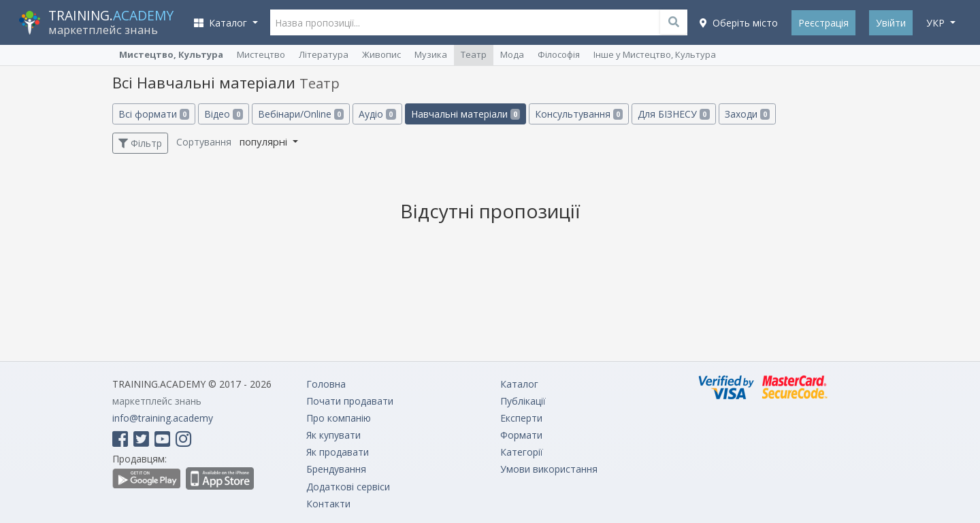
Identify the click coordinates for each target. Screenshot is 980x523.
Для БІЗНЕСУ (673, 114)
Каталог (519, 384)
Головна (326, 384)
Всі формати (154, 114)
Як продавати (338, 452)
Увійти (891, 23)
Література (324, 54)
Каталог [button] (222, 23)
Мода (512, 54)
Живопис (381, 54)
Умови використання (549, 469)
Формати (521, 435)
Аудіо (377, 114)
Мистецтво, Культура (171, 54)
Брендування (336, 469)
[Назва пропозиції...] (479, 22)
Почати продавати (350, 401)
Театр (474, 54)
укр (937, 23)
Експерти (521, 418)
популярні (265, 141)
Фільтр (140, 143)
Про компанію (339, 418)
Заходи (747, 114)
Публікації (523, 401)
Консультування (579, 114)
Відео (223, 114)
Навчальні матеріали (465, 114)
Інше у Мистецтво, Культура (655, 54)
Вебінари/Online (301, 114)
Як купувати (333, 435)
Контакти (328, 504)
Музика (431, 54)
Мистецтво (261, 54)
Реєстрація (823, 23)
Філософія (559, 54)
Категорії (522, 452)
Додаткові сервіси (348, 487)
